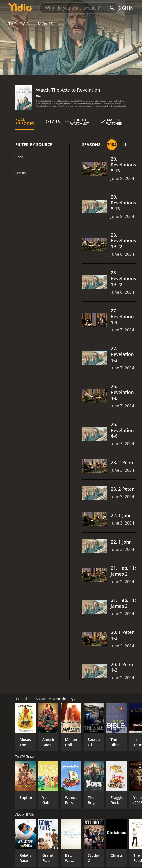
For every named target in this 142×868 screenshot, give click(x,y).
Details (52, 122)
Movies (45, 24)
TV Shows (19, 24)
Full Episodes (25, 122)
